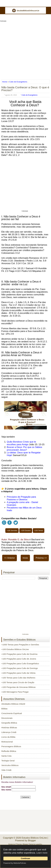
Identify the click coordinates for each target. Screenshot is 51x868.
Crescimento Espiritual (12, 713)
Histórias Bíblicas (9, 727)
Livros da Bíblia (8, 737)
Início (25, 558)
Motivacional (7, 742)
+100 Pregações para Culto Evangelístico (20, 663)
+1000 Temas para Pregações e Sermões (20, 645)
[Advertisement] (26, 50)
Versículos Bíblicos (10, 765)
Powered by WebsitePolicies (15, 863)
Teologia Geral (8, 761)
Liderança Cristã (9, 732)
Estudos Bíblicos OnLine (34, 838)
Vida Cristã (6, 770)
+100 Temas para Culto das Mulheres (18, 678)
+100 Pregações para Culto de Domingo (20, 668)
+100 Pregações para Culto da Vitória (18, 673)
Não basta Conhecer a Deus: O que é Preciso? (25, 89)
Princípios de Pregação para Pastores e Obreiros (21, 498)
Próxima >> (41, 558)
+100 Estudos (26, 531)
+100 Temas (39, 531)
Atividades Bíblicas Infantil (13, 704)
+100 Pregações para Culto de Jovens (19, 659)
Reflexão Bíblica (9, 751)
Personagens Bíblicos (11, 746)
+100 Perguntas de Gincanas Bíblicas (18, 687)
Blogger (32, 841)
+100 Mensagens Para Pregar (15, 692)
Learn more (42, 853)
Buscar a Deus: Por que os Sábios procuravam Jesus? (24, 449)
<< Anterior (10, 558)
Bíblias (4, 709)
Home (5, 82)
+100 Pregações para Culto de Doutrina (19, 654)
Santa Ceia (6, 756)
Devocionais (7, 718)
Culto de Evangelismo (18, 82)
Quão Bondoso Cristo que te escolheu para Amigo (21, 443)
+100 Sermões (12, 531)
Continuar (26, 858)
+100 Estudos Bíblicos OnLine (15, 649)
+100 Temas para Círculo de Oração (18, 682)
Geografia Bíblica (9, 723)
